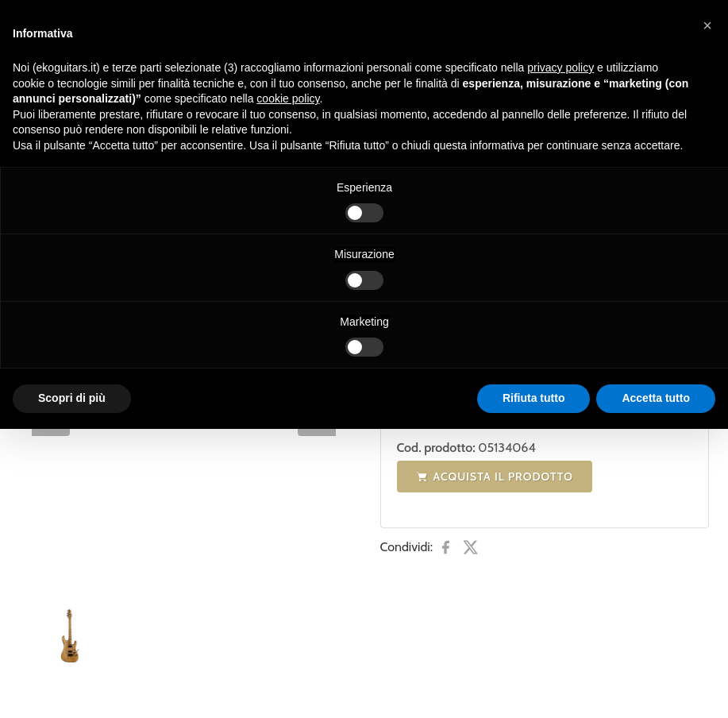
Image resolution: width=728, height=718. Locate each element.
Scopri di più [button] (72, 398)
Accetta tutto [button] (656, 398)
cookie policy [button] (288, 98)
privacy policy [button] (560, 68)
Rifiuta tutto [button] (534, 398)
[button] (707, 25)
